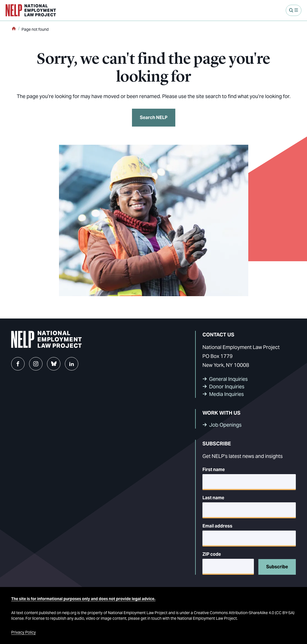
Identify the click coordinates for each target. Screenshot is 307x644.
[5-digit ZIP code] (228, 567)
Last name (213, 498)
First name (214, 470)
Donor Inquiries (227, 387)
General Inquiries (228, 379)
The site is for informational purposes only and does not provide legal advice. (83, 599)
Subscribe (277, 567)
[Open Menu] (294, 10)
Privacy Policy (23, 632)
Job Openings (225, 425)
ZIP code (212, 554)
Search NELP (154, 117)
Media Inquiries (226, 394)
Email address (217, 526)
